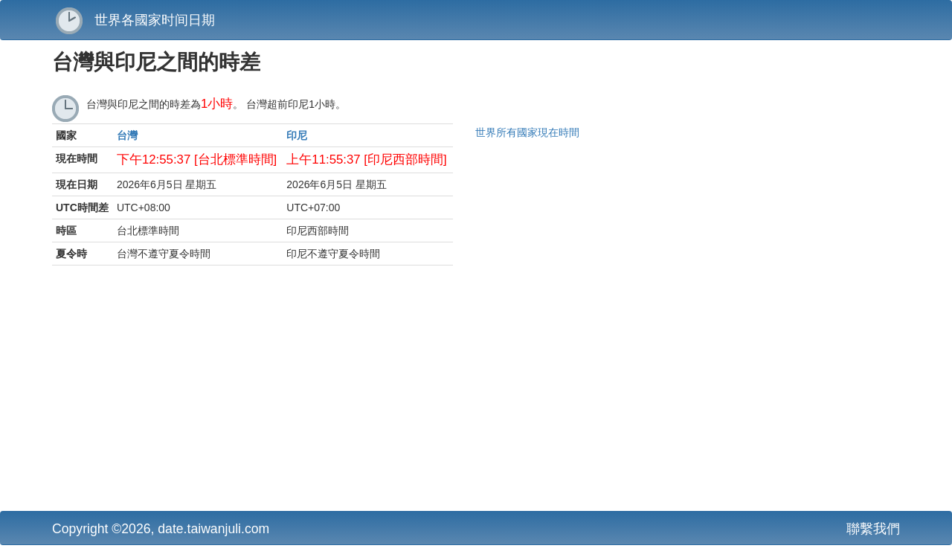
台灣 (127, 135)
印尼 (297, 135)
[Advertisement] (331, 392)
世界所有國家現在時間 (527, 132)
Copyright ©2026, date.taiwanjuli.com (161, 529)
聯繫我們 (873, 529)
